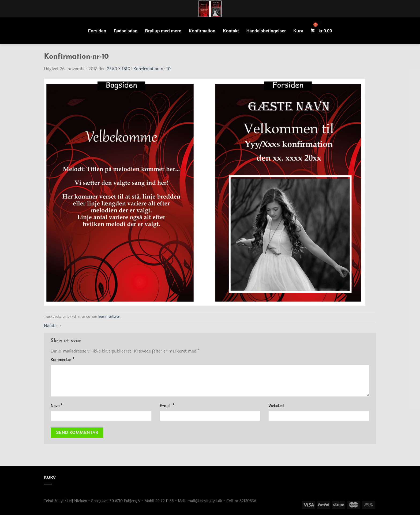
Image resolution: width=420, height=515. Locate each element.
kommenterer (109, 317)
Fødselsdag (126, 31)
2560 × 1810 (119, 69)
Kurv (298, 31)
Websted (276, 406)
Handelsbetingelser (266, 31)
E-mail (167, 406)
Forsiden (97, 31)
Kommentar (63, 360)
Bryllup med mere (163, 31)
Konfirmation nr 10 (152, 69)
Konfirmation (202, 31)
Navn (57, 406)
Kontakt (231, 31)
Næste (53, 326)
